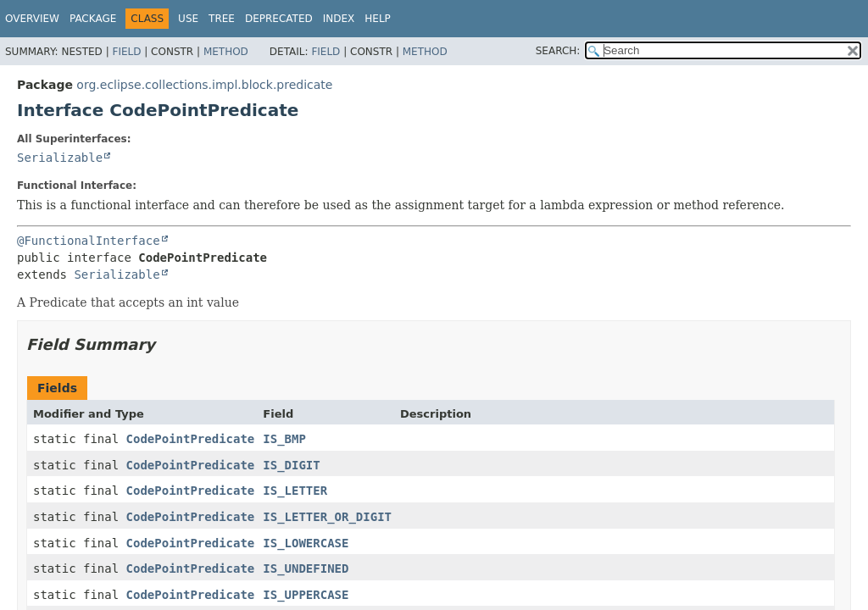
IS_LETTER (295, 491)
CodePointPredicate (191, 439)
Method (226, 52)
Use (188, 19)
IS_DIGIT (291, 465)
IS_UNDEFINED (306, 568)
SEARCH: (558, 51)
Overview (32, 19)
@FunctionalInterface (89, 241)
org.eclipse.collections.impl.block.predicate (204, 85)
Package (93, 19)
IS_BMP (284, 439)
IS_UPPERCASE (306, 595)
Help (378, 19)
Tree (222, 19)
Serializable (60, 158)
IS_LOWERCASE (306, 543)
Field (126, 52)
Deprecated (279, 19)
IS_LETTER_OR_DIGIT (327, 517)
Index (339, 19)
